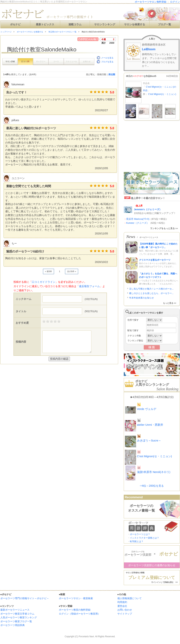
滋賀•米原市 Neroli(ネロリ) (154, 472)
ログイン (175, 2)
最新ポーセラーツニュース (15, 610)
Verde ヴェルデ (147, 409)
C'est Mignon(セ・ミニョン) (162, 94)
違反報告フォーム (89, 286)
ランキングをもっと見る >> (164, 228)
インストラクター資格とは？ (144, 538)
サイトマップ (125, 614)
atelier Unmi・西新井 (150, 425)
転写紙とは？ (137, 541)
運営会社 (122, 606)
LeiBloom (149, 49)
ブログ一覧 (164, 24)
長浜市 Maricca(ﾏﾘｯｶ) (138, 219)
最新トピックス (45, 24)
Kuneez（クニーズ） (137, 223)
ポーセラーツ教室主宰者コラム (17, 614)
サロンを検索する (135, 24)
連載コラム (75, 24)
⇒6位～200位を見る (152, 486)
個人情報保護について (130, 598)
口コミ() (25, 61)
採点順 (112, 74)
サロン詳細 (10, 61)
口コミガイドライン (44, 282)
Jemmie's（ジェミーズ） (148, 209)
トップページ (6, 32)
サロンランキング (105, 24)
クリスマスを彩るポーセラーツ (155, 260)
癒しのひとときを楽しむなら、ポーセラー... (151, 293)
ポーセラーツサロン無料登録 (151, 2)
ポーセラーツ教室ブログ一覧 (16, 621)
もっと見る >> (170, 303)
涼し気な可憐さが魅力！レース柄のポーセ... (151, 289)
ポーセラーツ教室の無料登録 (75, 610)
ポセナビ (15, 24)
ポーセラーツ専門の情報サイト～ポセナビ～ (25, 598)
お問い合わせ (125, 610)
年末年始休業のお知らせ (141, 298)
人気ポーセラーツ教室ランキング (19, 617)
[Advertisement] (44, 372)
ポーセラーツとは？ (140, 534)
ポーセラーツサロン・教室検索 (76, 598)
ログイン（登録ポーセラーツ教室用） (80, 614)
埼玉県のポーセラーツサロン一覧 (62, 32)
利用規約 (122, 602)
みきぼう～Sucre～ (149, 440)
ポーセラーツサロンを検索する (30, 32)
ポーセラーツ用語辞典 (13, 625)
